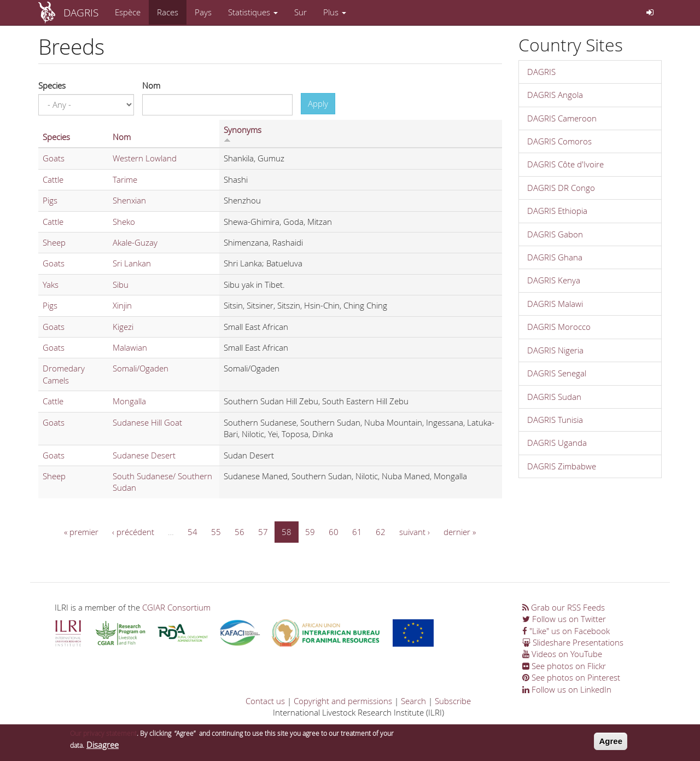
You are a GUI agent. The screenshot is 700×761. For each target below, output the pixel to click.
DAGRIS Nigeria (555, 350)
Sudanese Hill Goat (147, 422)
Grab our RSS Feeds (564, 607)
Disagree (103, 748)
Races (168, 12)
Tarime (125, 179)
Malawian (130, 347)
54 (192, 532)
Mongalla (129, 401)
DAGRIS (81, 12)
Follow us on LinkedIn (567, 689)
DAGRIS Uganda (557, 443)
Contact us (265, 701)
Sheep (54, 242)
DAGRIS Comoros (559, 141)
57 (263, 532)
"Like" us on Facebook (566, 631)
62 (381, 532)
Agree (611, 744)
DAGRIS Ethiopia (557, 211)
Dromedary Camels (64, 374)
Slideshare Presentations (573, 642)
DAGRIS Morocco (559, 327)
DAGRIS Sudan (554, 397)
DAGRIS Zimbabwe (562, 466)
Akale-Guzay (135, 242)
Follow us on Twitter (564, 619)
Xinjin (122, 305)
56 (240, 532)
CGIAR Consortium (176, 607)
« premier (81, 532)
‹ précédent (133, 532)
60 (334, 532)
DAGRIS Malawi (555, 304)
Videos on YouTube (562, 654)
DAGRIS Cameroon (562, 118)
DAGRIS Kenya (554, 280)
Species (52, 85)
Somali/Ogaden (141, 368)
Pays (203, 12)
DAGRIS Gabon (555, 234)
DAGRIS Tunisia (555, 420)
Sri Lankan (132, 263)
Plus (335, 12)
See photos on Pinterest (571, 677)
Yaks (51, 284)
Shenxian (129, 200)
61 (357, 532)
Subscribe (453, 701)
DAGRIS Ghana (555, 257)
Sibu (121, 284)
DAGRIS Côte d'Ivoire (565, 164)
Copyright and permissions (343, 701)
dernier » (460, 532)
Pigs (50, 200)
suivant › (415, 532)
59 (310, 532)
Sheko (124, 222)
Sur (301, 12)
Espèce (128, 12)
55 (216, 532)
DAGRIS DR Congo (561, 188)
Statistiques (253, 12)
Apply (318, 103)
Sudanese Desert (144, 455)
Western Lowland (145, 158)
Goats (54, 158)
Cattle (53, 179)
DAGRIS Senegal (557, 373)
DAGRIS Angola (555, 95)
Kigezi (123, 327)
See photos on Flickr (564, 666)
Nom (151, 85)
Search (413, 701)
